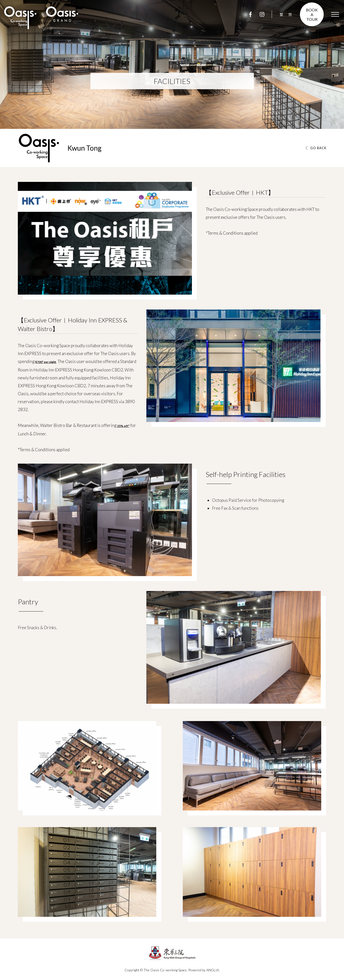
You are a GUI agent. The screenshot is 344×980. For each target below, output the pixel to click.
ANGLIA (213, 970)
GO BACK (318, 148)
